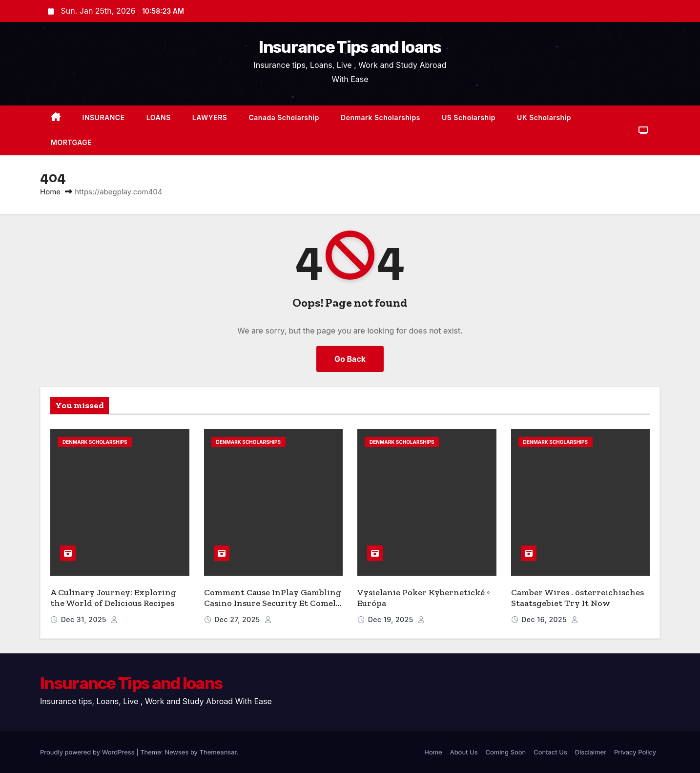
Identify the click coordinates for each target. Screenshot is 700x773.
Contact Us (550, 752)
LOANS (159, 117)
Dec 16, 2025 (545, 619)
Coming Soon (506, 752)
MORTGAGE (71, 142)
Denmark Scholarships (381, 117)
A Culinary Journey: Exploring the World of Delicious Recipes (113, 598)
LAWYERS (210, 117)
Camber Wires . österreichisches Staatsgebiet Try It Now (577, 598)
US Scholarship (469, 117)
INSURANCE (104, 117)
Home (50, 192)
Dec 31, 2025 (85, 619)
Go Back (350, 359)
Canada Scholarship (284, 117)
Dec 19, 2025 (392, 619)
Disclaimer (591, 752)
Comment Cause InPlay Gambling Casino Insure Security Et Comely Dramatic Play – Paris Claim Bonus (273, 609)
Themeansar (218, 752)
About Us (464, 752)
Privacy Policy (635, 752)
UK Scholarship (544, 117)
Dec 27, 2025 (238, 619)
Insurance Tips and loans (350, 47)
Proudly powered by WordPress (88, 752)
